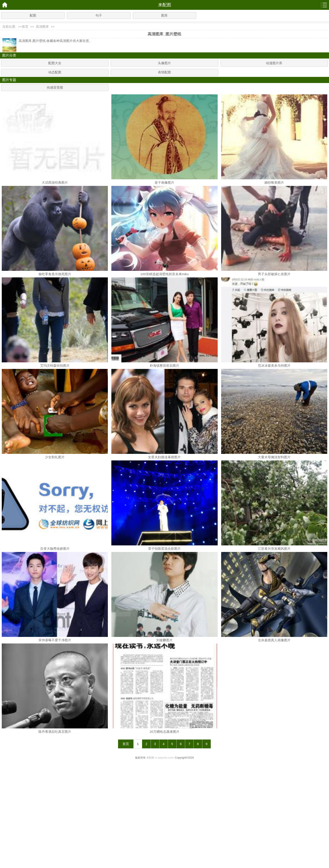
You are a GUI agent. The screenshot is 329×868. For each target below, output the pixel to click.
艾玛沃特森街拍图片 (55, 366)
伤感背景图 (55, 87)
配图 (33, 15)
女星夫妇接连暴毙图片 (164, 457)
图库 (164, 15)
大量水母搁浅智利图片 (274, 457)
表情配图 (164, 72)
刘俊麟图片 (164, 640)
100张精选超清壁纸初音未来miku (165, 274)
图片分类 (9, 55)
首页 (25, 27)
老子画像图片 (164, 182)
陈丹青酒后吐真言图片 (55, 732)
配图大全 (55, 63)
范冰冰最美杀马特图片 (274, 366)
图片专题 (9, 80)
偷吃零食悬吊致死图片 (55, 274)
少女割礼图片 (55, 457)
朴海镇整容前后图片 (164, 366)
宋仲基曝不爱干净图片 (55, 640)
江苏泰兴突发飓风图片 (274, 549)
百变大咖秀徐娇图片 (55, 549)
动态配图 (55, 72)
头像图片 (164, 63)
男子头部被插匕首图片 (274, 274)
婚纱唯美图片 (274, 182)
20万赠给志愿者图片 (164, 732)
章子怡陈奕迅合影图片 (164, 549)
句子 (99, 15)
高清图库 (42, 27)
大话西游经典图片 (55, 182)
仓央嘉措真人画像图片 (274, 640)
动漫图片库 (274, 63)
